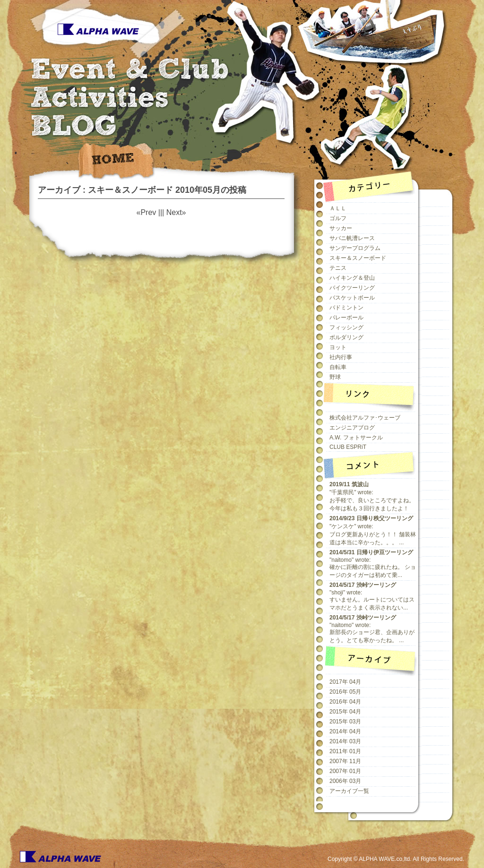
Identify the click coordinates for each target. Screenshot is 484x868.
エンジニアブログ (352, 428)
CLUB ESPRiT (348, 447)
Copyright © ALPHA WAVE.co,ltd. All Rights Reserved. (396, 859)
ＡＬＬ (338, 208)
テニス (338, 268)
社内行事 (341, 357)
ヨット (338, 347)
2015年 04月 (345, 712)
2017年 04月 (345, 682)
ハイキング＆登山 (352, 278)
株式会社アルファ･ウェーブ (365, 418)
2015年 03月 (345, 722)
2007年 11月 (345, 761)
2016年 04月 (345, 702)
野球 (335, 377)
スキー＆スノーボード (358, 258)
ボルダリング (346, 337)
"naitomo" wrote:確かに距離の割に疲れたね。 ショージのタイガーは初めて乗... (373, 564)
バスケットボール (352, 298)
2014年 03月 (345, 741)
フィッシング (346, 327)
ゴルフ (338, 218)
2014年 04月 (345, 731)
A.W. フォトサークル (356, 438)
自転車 (338, 367)
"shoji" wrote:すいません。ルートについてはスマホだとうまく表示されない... (372, 596)
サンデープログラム (355, 248)
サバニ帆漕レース (352, 238)
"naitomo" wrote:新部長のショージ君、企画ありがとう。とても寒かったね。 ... (372, 629)
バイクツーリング (352, 288)
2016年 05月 (345, 692)
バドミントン (346, 308)
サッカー (341, 228)
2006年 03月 (345, 781)
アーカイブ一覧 (349, 791)
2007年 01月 (345, 771)
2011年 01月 (345, 751)
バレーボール (346, 318)
